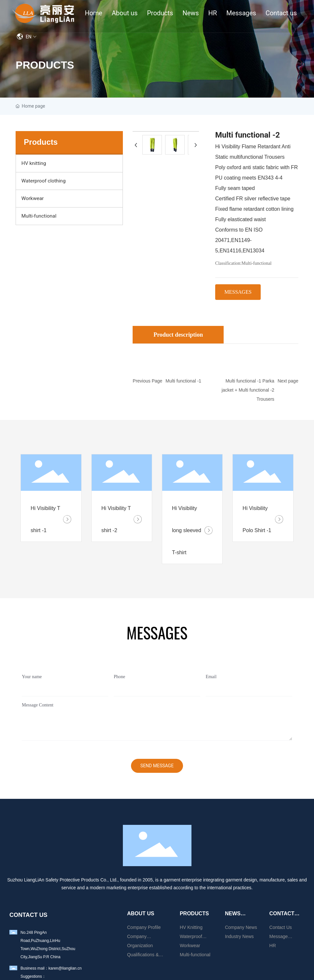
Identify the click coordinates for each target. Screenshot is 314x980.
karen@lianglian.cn (65, 968)
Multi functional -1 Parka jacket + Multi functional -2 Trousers (248, 390)
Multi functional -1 (183, 381)
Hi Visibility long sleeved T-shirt (187, 530)
